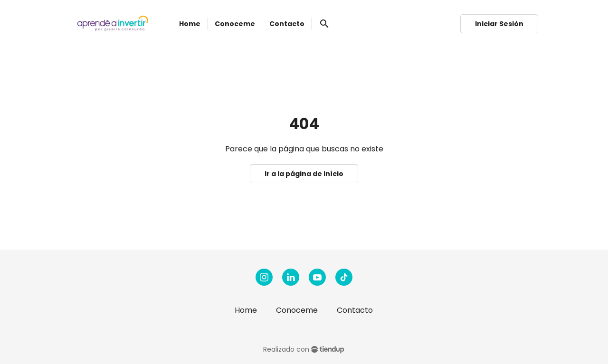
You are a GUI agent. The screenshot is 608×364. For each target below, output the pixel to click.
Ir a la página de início (304, 174)
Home (246, 310)
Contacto (355, 310)
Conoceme (297, 310)
